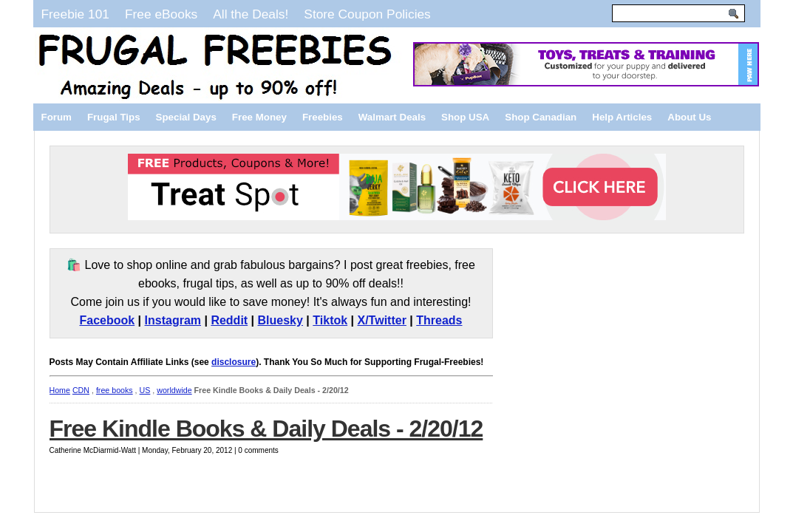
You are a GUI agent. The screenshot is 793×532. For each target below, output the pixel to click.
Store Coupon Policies (367, 14)
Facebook (107, 320)
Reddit (229, 320)
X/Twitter (382, 320)
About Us (689, 117)
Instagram (173, 320)
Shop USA (465, 117)
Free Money (259, 117)
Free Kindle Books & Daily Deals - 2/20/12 (266, 429)
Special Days (186, 117)
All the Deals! (251, 14)
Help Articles (622, 117)
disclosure (234, 362)
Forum (57, 117)
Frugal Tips (114, 117)
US (145, 390)
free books (115, 390)
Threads (439, 320)
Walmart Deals (392, 117)
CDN (81, 390)
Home (60, 390)
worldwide (174, 390)
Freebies (323, 117)
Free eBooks (161, 14)
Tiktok (330, 320)
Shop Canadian (541, 117)
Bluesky (280, 320)
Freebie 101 (75, 14)
